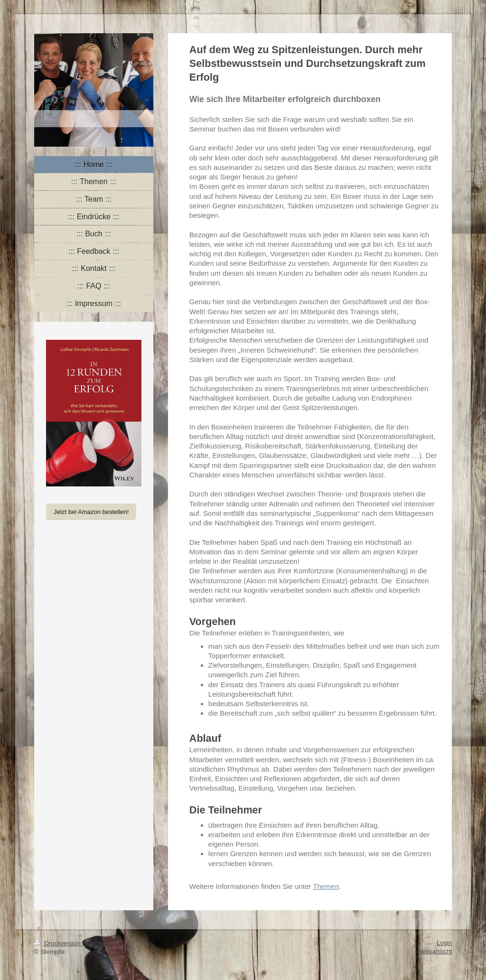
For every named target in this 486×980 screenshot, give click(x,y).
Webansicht (436, 951)
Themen (326, 886)
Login (444, 943)
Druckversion (58, 943)
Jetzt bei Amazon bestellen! (91, 512)
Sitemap (97, 943)
